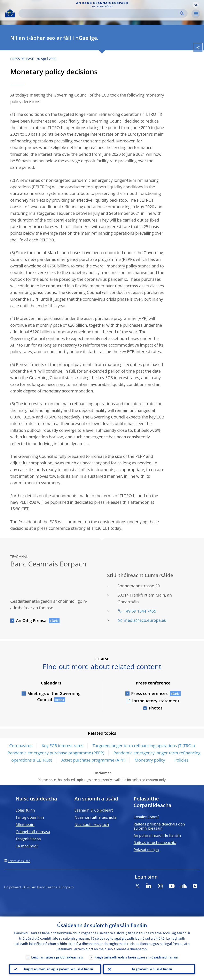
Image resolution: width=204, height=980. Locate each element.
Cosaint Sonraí (146, 817)
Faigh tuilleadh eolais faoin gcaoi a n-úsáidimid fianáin (136, 957)
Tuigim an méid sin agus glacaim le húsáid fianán (58, 969)
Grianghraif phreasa (33, 832)
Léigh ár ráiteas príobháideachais (57, 957)
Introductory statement (156, 701)
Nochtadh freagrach (92, 824)
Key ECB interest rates (62, 746)
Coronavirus (21, 746)
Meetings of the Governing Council (54, 696)
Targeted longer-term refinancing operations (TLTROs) (144, 746)
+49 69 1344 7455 (140, 611)
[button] (196, 5)
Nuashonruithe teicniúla (95, 817)
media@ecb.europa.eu (145, 620)
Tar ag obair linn (30, 817)
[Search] (100, 13)
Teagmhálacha (28, 839)
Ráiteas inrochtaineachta (155, 842)
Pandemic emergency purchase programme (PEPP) (56, 753)
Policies (181, 760)
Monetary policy (150, 760)
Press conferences (149, 693)
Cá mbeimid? (27, 846)
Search (182, 13)
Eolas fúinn (25, 810)
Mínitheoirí (25, 824)
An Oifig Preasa (31, 620)
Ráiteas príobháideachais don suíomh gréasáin (159, 826)
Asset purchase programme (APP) (93, 760)
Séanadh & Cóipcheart (94, 810)
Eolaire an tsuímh (19, 861)
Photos (156, 708)
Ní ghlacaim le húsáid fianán (152, 969)
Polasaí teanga (146, 850)
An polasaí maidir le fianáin (157, 835)
